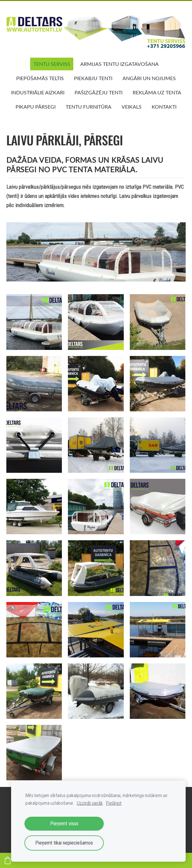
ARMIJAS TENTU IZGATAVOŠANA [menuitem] (119, 64)
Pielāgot (114, 803)
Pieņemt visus (64, 824)
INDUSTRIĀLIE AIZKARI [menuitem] (38, 92)
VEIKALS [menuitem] (132, 107)
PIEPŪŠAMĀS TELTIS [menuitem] (40, 78)
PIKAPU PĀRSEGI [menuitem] (36, 107)
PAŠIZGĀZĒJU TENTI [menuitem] (99, 92)
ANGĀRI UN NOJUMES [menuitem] (149, 78)
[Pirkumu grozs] (8, 860)
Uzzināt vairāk (90, 803)
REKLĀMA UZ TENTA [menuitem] (157, 92)
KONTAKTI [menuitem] (164, 107)
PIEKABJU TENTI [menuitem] (93, 78)
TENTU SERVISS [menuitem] (52, 64)
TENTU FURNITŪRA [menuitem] (89, 107)
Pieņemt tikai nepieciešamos (64, 843)
